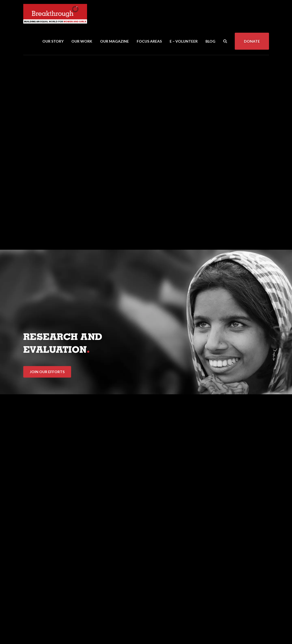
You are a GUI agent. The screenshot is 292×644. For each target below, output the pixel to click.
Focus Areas (149, 41)
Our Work (82, 41)
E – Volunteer (184, 41)
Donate (252, 41)
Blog (210, 41)
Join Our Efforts (47, 372)
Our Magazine (114, 41)
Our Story (53, 41)
